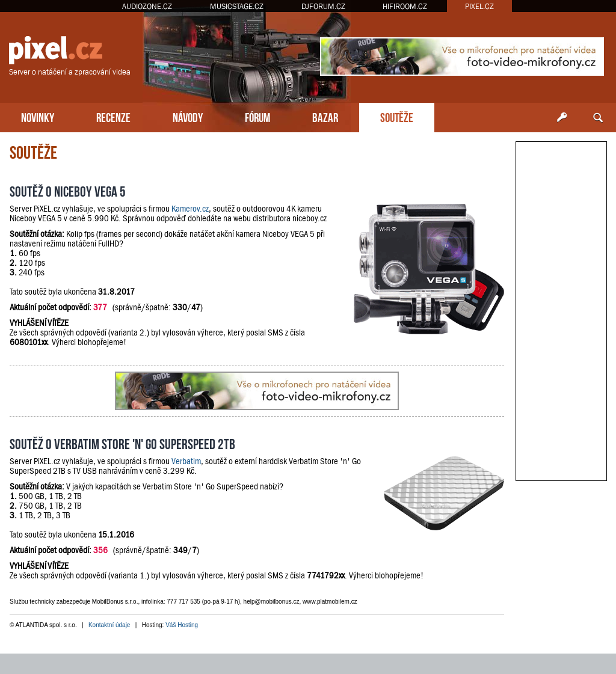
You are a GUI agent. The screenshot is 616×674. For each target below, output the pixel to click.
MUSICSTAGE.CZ (237, 6)
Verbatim (186, 461)
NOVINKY (38, 116)
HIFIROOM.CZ (405, 6)
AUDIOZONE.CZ (147, 6)
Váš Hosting (182, 625)
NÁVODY (188, 116)
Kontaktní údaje (109, 625)
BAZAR (325, 116)
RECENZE (113, 116)
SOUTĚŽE (397, 116)
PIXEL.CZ (479, 6)
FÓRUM (257, 116)
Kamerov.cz (190, 209)
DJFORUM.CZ (323, 6)
